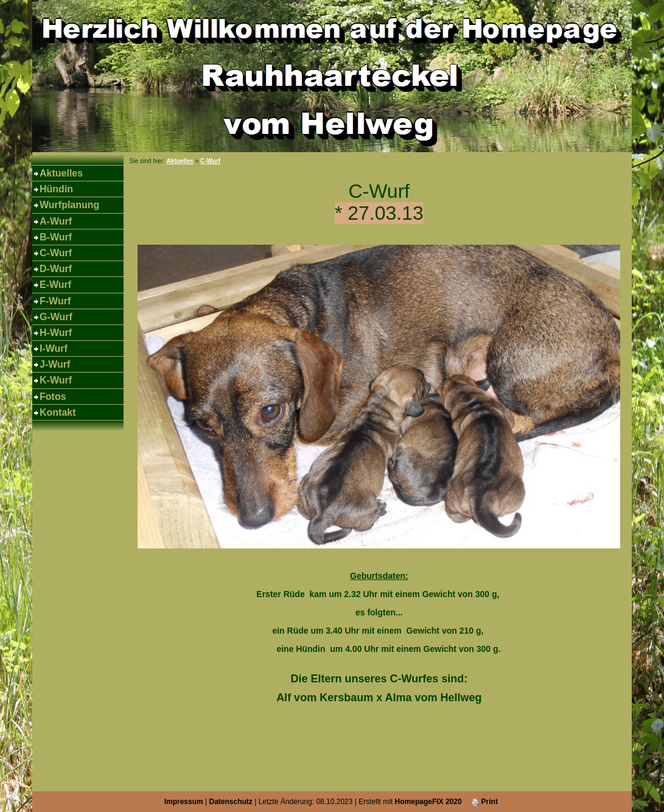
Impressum (184, 802)
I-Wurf (54, 348)
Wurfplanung (69, 205)
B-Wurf (56, 237)
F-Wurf (55, 301)
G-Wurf (56, 317)
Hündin (56, 189)
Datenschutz (231, 802)
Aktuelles (61, 173)
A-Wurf (56, 221)
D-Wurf (56, 269)
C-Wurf (56, 253)
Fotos (53, 397)
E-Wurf (55, 285)
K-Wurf (56, 380)
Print (485, 802)
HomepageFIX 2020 (428, 802)
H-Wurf (56, 333)
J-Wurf (55, 364)
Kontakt (58, 412)
